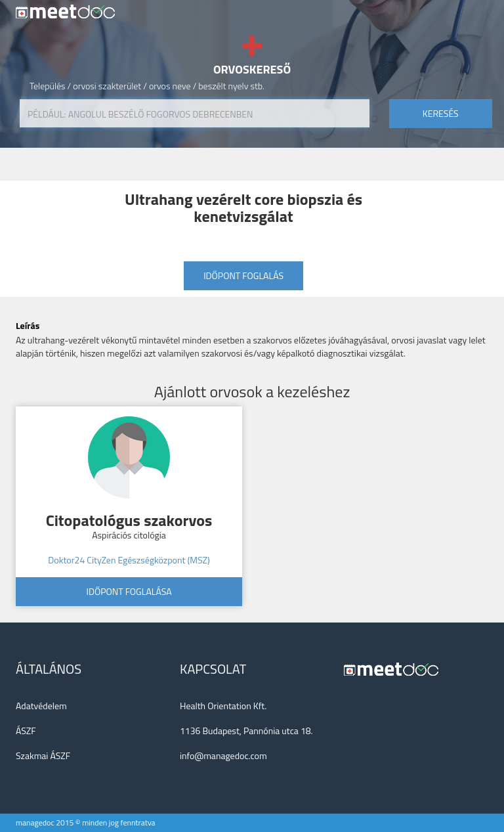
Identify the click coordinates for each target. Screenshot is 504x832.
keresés (441, 113)
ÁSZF (26, 731)
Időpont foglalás (243, 275)
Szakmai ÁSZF (43, 755)
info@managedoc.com (223, 755)
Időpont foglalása (129, 591)
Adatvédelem (41, 706)
